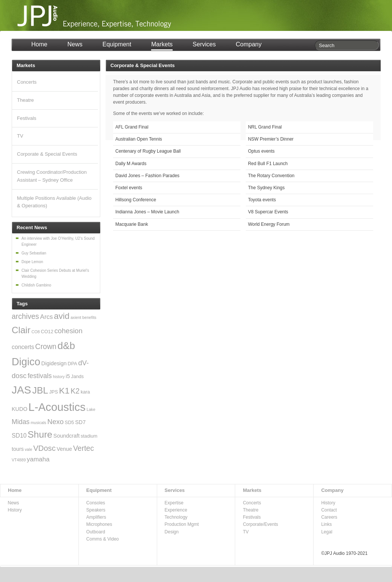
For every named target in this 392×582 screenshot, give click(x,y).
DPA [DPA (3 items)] (73, 364)
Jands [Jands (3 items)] (77, 377)
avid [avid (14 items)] (62, 316)
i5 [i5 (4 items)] (68, 376)
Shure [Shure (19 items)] (40, 434)
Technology (176, 517)
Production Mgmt (182, 524)
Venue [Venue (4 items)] (64, 449)
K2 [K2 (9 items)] (75, 391)
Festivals (27, 118)
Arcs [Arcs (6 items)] (46, 317)
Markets (162, 44)
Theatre (25, 100)
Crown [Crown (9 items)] (46, 346)
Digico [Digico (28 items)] (26, 362)
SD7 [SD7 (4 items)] (80, 422)
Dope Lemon (32, 262)
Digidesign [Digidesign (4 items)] (54, 363)
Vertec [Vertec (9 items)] (83, 448)
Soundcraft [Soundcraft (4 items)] (67, 436)
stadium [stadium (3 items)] (89, 436)
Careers (329, 517)
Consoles (96, 503)
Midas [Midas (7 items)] (21, 422)
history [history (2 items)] (59, 377)
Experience (176, 510)
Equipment (117, 44)
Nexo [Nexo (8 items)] (55, 422)
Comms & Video (103, 539)
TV (20, 136)
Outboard (96, 532)
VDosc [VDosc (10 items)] (44, 448)
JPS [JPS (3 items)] (54, 392)
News (75, 44)
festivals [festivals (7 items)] (40, 376)
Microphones (99, 524)
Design (172, 532)
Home (39, 44)
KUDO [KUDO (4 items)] (20, 409)
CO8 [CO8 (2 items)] (36, 332)
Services (204, 44)
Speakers (96, 510)
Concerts (27, 82)
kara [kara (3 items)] (85, 392)
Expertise (174, 503)
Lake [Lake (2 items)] (91, 409)
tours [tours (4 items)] (18, 449)
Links (326, 524)
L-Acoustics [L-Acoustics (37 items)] (57, 407)
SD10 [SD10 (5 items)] (19, 436)
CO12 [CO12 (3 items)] (47, 332)
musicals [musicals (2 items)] (38, 423)
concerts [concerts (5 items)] (23, 347)
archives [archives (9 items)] (25, 316)
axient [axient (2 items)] (76, 317)
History (15, 510)
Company (248, 44)
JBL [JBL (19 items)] (40, 390)
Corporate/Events (260, 524)
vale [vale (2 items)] (29, 449)
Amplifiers (96, 517)
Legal (327, 532)
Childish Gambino (36, 285)
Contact (329, 510)
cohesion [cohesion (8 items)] (68, 331)
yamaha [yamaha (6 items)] (38, 459)
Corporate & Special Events (47, 154)
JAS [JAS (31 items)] (21, 390)
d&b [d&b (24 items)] (66, 346)
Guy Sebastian (34, 253)
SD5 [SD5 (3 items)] (70, 423)
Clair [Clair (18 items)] (21, 330)
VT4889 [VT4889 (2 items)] (19, 460)
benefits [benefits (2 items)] (89, 317)
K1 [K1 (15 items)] (64, 391)
